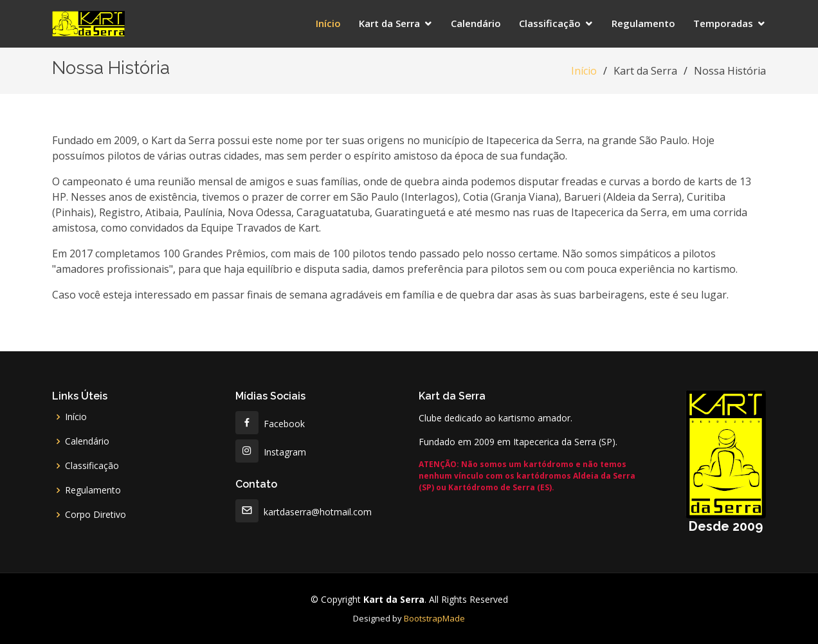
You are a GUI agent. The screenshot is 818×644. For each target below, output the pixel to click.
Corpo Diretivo (95, 515)
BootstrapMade (434, 618)
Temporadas (723, 23)
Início (328, 23)
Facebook (270, 424)
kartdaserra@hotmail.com (304, 512)
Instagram (271, 452)
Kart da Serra (389, 23)
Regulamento (643, 23)
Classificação (550, 23)
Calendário (476, 23)
